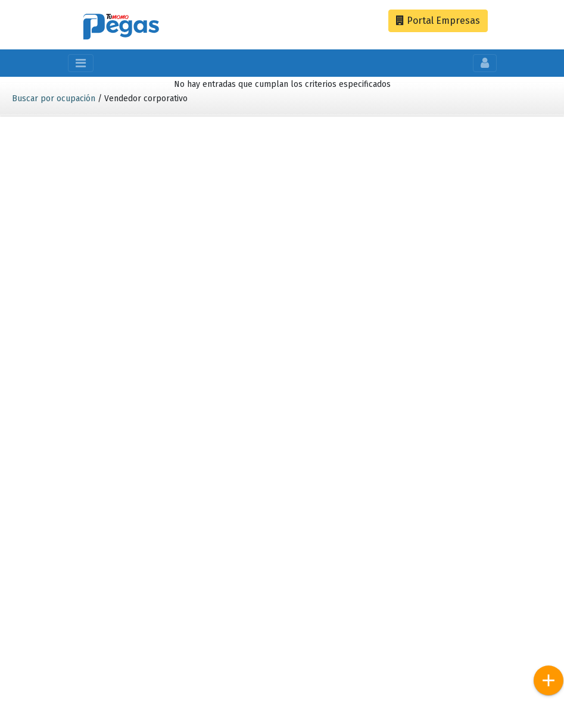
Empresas (438, 21)
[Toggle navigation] (81, 63)
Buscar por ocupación (54, 99)
